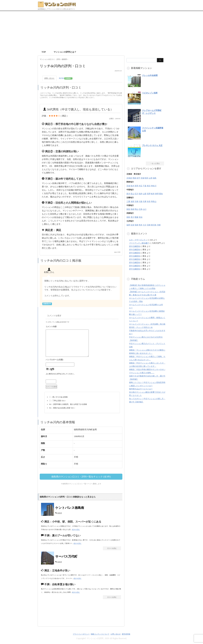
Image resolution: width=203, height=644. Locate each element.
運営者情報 (126, 634)
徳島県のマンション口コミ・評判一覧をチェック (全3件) (81, 477)
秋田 (146, 178)
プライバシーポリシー (81, 634)
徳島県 (60, 513)
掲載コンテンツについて (100, 634)
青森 (134, 178)
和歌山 (154, 202)
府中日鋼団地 (135, 246)
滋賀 (132, 202)
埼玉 (141, 186)
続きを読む (76, 530)
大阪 (141, 202)
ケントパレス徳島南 (70, 508)
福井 (141, 194)
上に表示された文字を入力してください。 (60, 374)
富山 (132, 194)
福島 (155, 178)
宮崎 (149, 225)
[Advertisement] (102, 30)
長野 (149, 194)
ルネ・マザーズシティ (138, 240)
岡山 (136, 209)
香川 (132, 217)
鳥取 (128, 209)
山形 (151, 178)
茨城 (128, 186)
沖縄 (159, 225)
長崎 (136, 225)
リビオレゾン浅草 (150, 93)
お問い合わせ (116, 634)
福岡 (128, 225)
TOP (44, 52)
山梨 (145, 194)
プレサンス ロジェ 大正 (152, 145)
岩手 (138, 178)
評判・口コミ (49, 78)
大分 (145, 225)
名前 (82, 360)
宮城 (142, 178)
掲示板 (66, 78)
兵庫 (145, 202)
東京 (149, 186)
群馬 (136, 186)
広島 (141, 209)
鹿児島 (154, 225)
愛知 (161, 194)
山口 (145, 209)
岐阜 (153, 194)
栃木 (132, 186)
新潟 (128, 194)
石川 (136, 194)
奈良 (149, 202)
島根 (132, 209)
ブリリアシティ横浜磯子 (139, 243)
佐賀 (132, 225)
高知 (141, 217)
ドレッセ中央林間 (150, 75)
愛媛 (136, 217)
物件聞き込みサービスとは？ (141, 389)
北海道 (129, 178)
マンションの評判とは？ (65, 52)
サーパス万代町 (66, 556)
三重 (128, 202)
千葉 (145, 186)
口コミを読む (112, 548)
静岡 (157, 194)
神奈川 (154, 186)
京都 (136, 202)
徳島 (128, 217)
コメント (82, 327)
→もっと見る (155, 163)
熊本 (141, 225)
